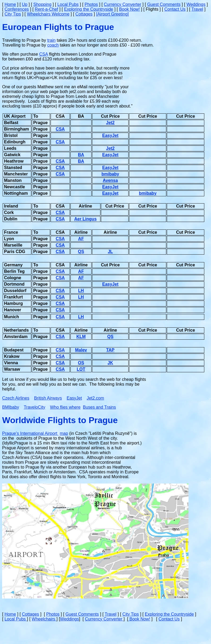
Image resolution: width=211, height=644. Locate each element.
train (51, 40)
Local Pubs (68, 4)
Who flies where (65, 407)
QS (81, 252)
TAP (110, 350)
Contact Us (175, 9)
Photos (91, 4)
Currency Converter (123, 4)
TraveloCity (35, 407)
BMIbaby (11, 407)
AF (81, 239)
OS (81, 363)
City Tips (13, 14)
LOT (81, 369)
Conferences (17, 9)
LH (81, 291)
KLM (81, 337)
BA (81, 155)
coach (53, 45)
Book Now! (129, 9)
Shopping (43, 4)
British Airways (48, 398)
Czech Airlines (16, 398)
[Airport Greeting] (112, 14)
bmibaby (110, 174)
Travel (197, 9)
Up (25, 4)
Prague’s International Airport (30, 433)
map (64, 433)
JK (110, 363)
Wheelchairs (44, 619)
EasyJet (110, 135)
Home (10, 4)
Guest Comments (164, 4)
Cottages (84, 14)
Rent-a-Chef (46, 9)
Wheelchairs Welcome (48, 14)
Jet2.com (95, 398)
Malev (81, 350)
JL (110, 252)
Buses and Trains (99, 407)
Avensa (110, 180)
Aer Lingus (85, 219)
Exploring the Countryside (88, 9)
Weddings (196, 4)
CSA (43, 54)
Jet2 (110, 123)
